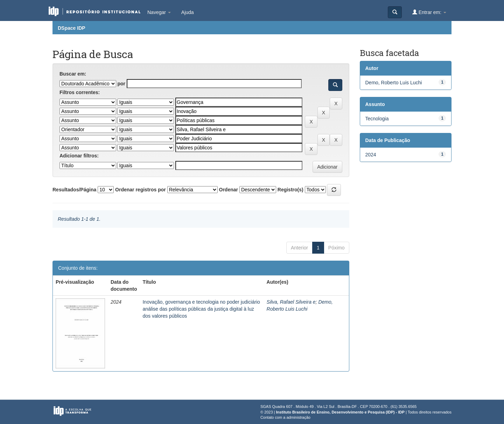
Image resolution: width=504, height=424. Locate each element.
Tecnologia (377, 119)
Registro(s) (290, 190)
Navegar (159, 12)
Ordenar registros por (141, 190)
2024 (371, 155)
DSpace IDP (72, 28)
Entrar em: (429, 12)
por (121, 84)
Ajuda (188, 12)
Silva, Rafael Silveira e (291, 302)
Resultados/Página (74, 190)
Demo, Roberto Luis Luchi (394, 83)
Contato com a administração (285, 417)
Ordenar (229, 190)
